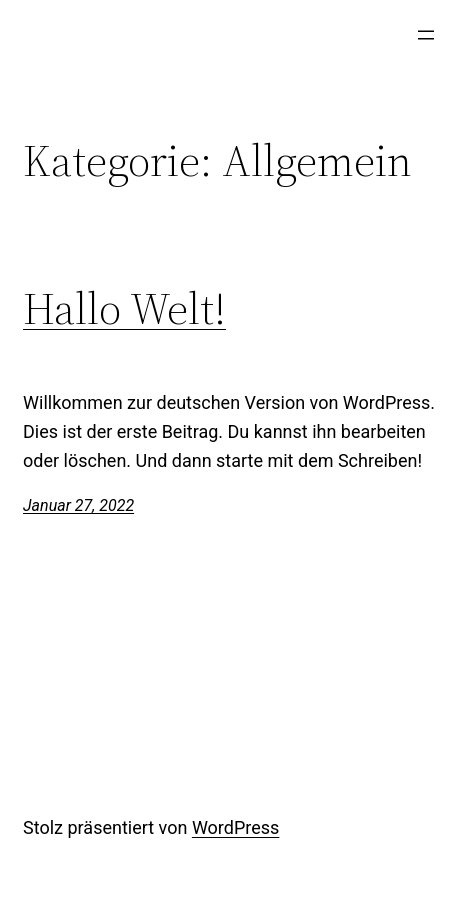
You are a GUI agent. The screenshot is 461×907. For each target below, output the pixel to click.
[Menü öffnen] (426, 35)
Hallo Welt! (124, 309)
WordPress (235, 827)
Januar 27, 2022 (78, 505)
